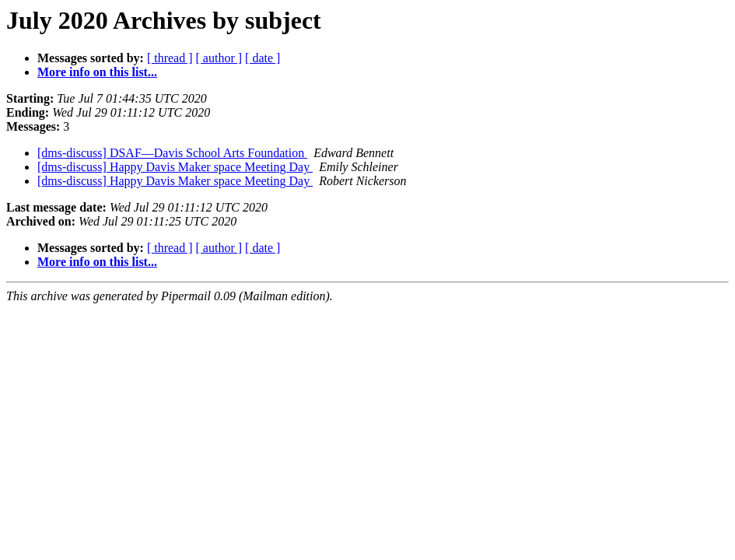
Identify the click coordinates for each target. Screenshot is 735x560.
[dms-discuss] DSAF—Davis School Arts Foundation (172, 153)
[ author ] (219, 58)
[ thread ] (170, 58)
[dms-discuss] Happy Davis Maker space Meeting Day (175, 167)
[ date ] (262, 58)
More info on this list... (97, 72)
